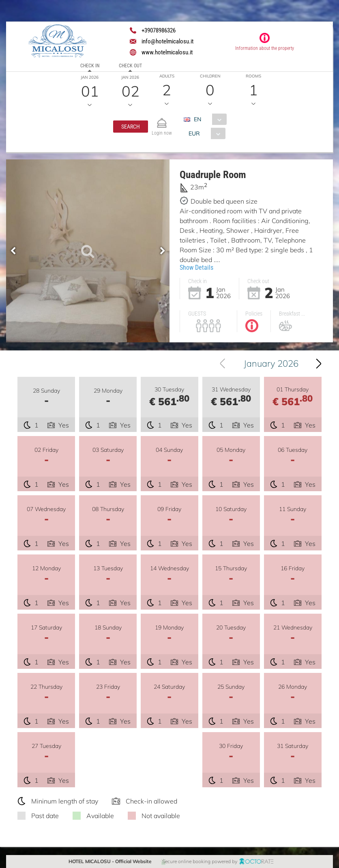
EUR (194, 133)
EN (197, 119)
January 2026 (271, 363)
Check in (90, 66)
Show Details (196, 267)
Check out (130, 66)
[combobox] (208, 119)
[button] (131, 127)
